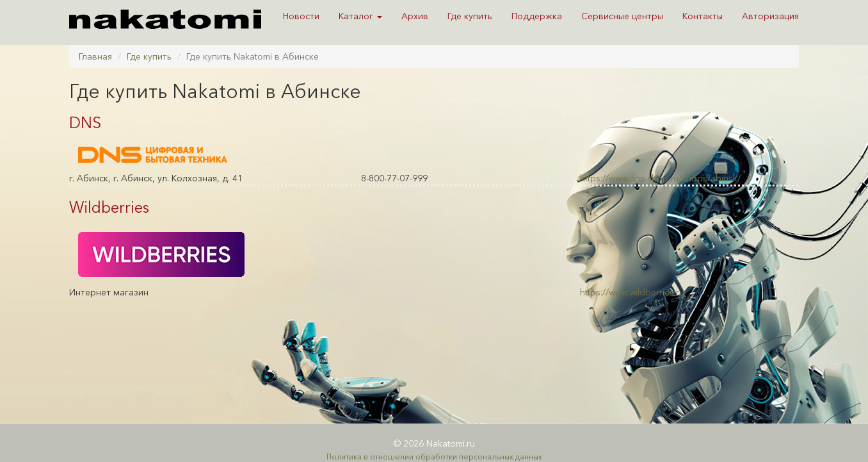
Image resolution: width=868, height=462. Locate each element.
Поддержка (537, 16)
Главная (95, 56)
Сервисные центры (622, 16)
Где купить (470, 16)
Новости (301, 16)
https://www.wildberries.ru (632, 292)
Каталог (360, 16)
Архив (415, 16)
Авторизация (770, 16)
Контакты (703, 16)
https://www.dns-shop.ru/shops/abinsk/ (660, 178)
